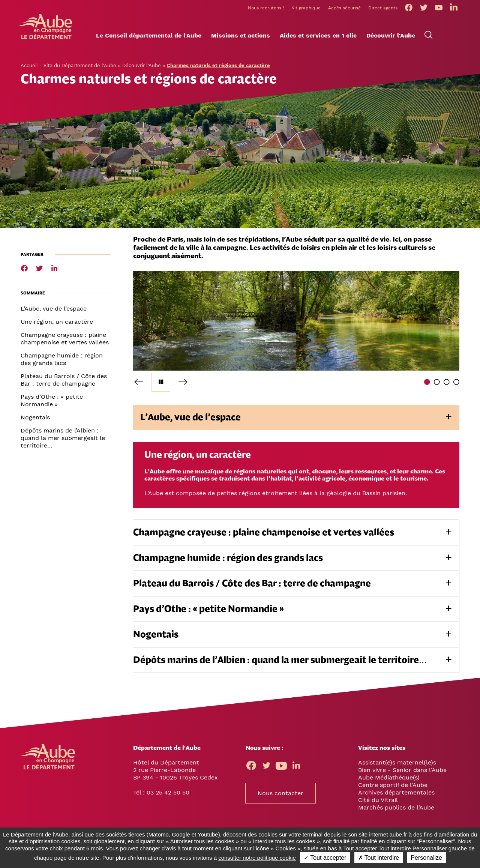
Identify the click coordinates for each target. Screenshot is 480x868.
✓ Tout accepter (325, 858)
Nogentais (35, 420)
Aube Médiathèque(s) (389, 780)
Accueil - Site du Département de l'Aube (68, 68)
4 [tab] (456, 384)
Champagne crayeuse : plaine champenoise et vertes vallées (65, 341)
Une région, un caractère (57, 324)
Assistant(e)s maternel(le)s (397, 765)
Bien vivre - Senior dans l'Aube (402, 772)
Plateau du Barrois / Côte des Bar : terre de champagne (64, 382)
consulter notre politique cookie (257, 858)
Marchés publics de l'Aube (396, 810)
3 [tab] (447, 384)
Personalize (426, 858)
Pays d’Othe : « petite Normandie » (52, 403)
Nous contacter (280, 795)
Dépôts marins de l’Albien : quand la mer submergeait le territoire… (63, 440)
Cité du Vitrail (378, 802)
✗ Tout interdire (379, 858)
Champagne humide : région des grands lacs (62, 361)
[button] (149, 38)
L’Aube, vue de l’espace (54, 311)
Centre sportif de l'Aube (393, 787)
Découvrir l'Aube (142, 68)
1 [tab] (427, 384)
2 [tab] (437, 384)
